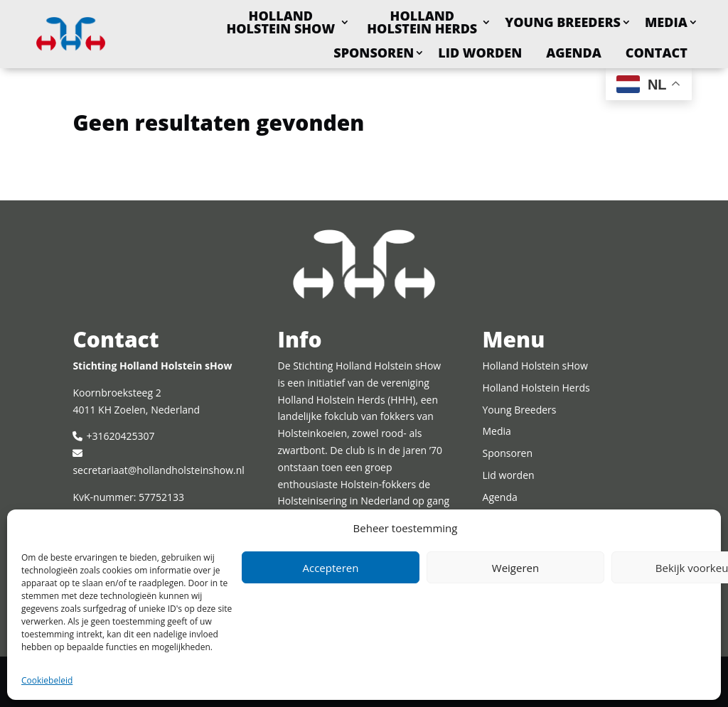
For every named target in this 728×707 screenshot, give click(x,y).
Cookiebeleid (47, 680)
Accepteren (331, 568)
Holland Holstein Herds (422, 22)
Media (666, 22)
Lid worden (480, 53)
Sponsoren (374, 53)
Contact (657, 53)
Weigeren (515, 568)
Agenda (574, 53)
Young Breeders (563, 22)
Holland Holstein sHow (280, 22)
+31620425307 (120, 436)
